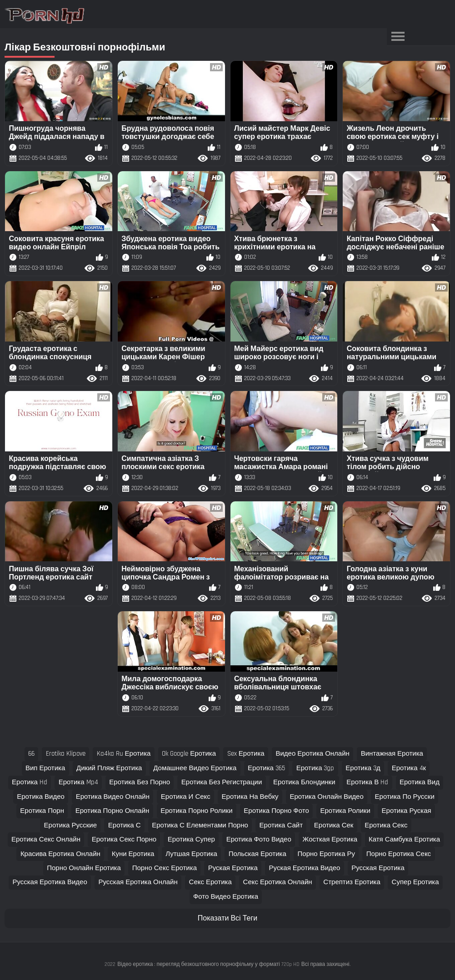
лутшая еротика (191, 854)
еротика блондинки (304, 782)
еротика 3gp (315, 768)
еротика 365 (266, 768)
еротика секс (386, 825)
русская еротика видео (50, 882)
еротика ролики (345, 811)
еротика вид (420, 782)
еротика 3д (363, 768)
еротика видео (41, 797)
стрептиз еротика (352, 882)
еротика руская (407, 811)
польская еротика (257, 854)
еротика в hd (367, 782)
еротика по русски (405, 797)
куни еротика (133, 854)
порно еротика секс (399, 854)
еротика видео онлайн (113, 797)
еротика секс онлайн (46, 839)
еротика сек (334, 825)
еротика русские (70, 825)
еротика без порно (140, 782)
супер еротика (415, 882)
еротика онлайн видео (326, 797)
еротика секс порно (124, 839)
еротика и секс (186, 797)
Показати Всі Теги (227, 918)
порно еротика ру (326, 854)
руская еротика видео (305, 868)
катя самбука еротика (404, 839)
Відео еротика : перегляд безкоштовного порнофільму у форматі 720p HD (208, 964)
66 (31, 754)
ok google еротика (189, 754)
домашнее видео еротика (195, 768)
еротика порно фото (276, 811)
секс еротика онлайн (278, 882)
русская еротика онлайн (138, 882)
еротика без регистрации (222, 782)
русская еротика (378, 868)
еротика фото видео (259, 839)
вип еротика (45, 768)
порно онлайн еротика (84, 868)
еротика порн (42, 811)
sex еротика (246, 754)
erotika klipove (66, 754)
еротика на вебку (250, 797)
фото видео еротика (226, 897)
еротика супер (191, 839)
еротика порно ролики (196, 811)
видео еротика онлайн (312, 754)
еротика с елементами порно (200, 825)
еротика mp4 (78, 782)
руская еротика (233, 868)
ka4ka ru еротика (124, 754)
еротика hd (30, 782)
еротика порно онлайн (112, 811)
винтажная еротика (392, 754)
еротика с (125, 825)
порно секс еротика (165, 868)
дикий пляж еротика (109, 768)
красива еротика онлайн (60, 854)
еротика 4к (409, 768)
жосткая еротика (330, 839)
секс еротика (210, 882)
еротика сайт (281, 825)
